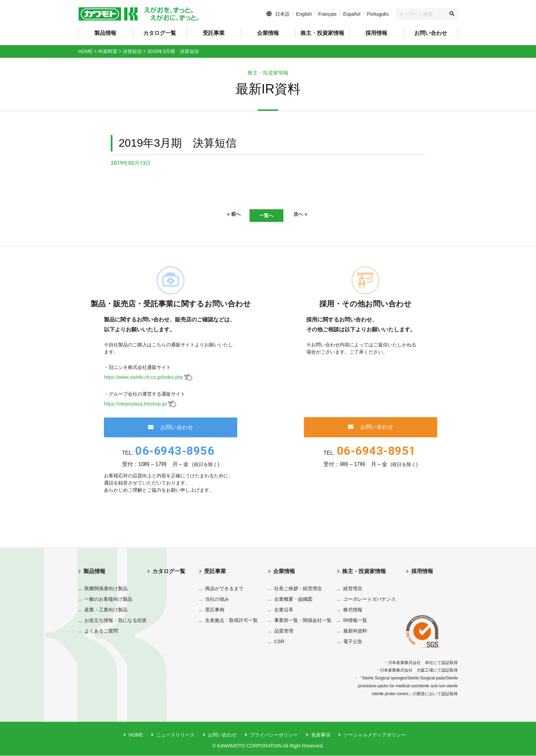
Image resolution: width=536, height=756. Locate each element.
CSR (279, 642)
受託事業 (215, 572)
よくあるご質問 (101, 631)
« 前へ (225, 215)
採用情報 (376, 33)
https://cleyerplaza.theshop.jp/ (136, 404)
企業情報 (284, 572)
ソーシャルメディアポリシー (375, 735)
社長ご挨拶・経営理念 (298, 589)
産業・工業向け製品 (106, 610)
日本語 (282, 14)
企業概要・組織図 (293, 599)
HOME (136, 735)
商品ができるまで (224, 589)
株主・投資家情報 (364, 572)
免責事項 (321, 735)
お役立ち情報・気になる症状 (116, 621)
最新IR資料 (355, 631)
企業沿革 (284, 610)
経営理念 (353, 589)
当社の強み (217, 599)
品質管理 (284, 631)
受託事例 (215, 610)
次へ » (309, 215)
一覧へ (266, 216)
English (304, 14)
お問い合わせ (431, 33)
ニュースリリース (175, 735)
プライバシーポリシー (274, 735)
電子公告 (353, 642)
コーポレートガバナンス (370, 599)
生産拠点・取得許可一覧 (231, 621)
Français (327, 14)
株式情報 (353, 610)
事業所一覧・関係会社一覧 (303, 621)
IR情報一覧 (355, 621)
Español (352, 14)
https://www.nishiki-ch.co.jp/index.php (144, 378)
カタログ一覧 (160, 33)
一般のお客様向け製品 (108, 599)
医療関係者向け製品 (106, 589)
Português (378, 14)
